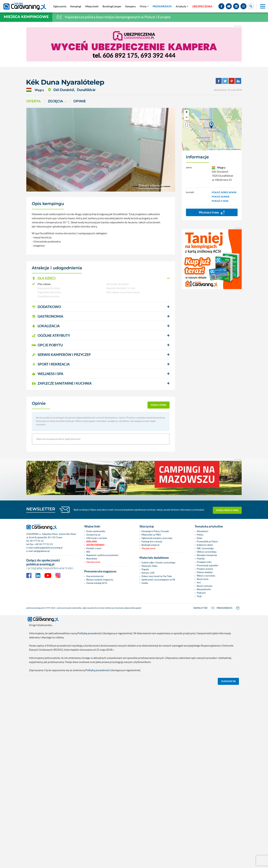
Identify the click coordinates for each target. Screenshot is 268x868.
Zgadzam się (228, 862)
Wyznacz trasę (212, 212)
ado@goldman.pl (42, 732)
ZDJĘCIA (58, 101)
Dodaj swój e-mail (227, 691)
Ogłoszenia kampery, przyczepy (157, 719)
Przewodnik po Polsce (207, 723)
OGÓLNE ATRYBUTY (51, 335)
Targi (199, 777)
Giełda (145, 764)
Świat (199, 719)
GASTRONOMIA (48, 316)
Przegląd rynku (204, 743)
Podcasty (201, 774)
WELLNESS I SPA (48, 374)
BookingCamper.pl (150, 726)
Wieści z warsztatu (206, 757)
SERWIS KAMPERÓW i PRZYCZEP (61, 355)
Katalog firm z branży (152, 723)
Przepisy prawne (205, 750)
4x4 (199, 764)
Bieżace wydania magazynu (100, 761)
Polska (200, 716)
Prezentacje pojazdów (207, 747)
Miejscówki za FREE (151, 716)
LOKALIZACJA (46, 326)
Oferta (33, 101)
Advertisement (95, 726)
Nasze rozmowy (205, 767)
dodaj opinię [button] (159, 405)
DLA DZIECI (44, 278)
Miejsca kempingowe (26, 17)
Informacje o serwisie (97, 719)
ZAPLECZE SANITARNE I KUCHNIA (62, 383)
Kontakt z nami (94, 729)
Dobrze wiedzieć (205, 753)
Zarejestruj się (93, 716)
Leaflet (211, 149)
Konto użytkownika (96, 712)
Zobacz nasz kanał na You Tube (157, 757)
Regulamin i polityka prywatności (102, 736)
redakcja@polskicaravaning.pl (48, 729)
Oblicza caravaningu (207, 733)
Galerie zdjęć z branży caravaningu (158, 744)
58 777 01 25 (37, 722)
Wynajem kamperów (207, 736)
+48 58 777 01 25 (44, 725)
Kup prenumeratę (95, 757)
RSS (88, 733)
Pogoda (145, 750)
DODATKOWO (46, 307)
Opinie (80, 101)
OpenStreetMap (224, 149)
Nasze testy (203, 760)
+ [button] (187, 112)
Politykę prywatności (90, 814)
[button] (101, 278)
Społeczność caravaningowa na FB (158, 761)
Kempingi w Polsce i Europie (155, 712)
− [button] (187, 118)
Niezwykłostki (204, 770)
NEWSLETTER (41, 690)
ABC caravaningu (205, 729)
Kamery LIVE (148, 754)
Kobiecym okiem (205, 726)
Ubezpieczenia (93, 743)
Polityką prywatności (98, 851)
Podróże (201, 740)
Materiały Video (149, 747)
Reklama (92, 723)
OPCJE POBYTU (47, 345)
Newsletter (92, 740)
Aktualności (202, 712)
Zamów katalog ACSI (97, 764)
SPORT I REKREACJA (51, 364)
